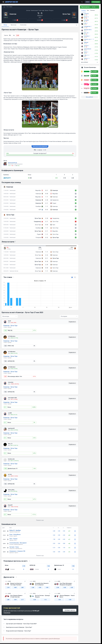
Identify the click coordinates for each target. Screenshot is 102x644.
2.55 (72, 588)
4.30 (59, 539)
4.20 (65, 588)
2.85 (22, 588)
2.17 (22, 600)
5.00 (59, 548)
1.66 (5, 361)
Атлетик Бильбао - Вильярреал (18, 543)
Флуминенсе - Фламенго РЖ (17, 551)
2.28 (54, 531)
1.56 (5, 469)
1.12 (45, 600)
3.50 (64, 531)
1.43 (64, 548)
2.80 (8, 600)
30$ (30, 178)
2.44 (18, 35)
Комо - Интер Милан (15, 535)
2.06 (33, 588)
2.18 (8, 588)
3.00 (59, 552)
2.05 (54, 543)
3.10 (64, 178)
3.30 (56, 178)
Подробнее (7, 613)
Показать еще (40, 556)
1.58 (54, 539)
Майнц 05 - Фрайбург (15, 530)
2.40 (64, 535)
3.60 (59, 543)
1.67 (5, 376)
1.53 (5, 330)
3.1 (5, 407)
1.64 (5, 346)
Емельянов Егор (12, 163)
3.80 (64, 543)
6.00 (64, 539)
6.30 (35, 600)
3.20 (54, 535)
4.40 (15, 588)
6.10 (54, 548)
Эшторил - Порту (14, 547)
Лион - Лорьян (13, 539)
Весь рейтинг (90, 97)
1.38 (59, 600)
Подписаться (72, 322)
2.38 (58, 588)
